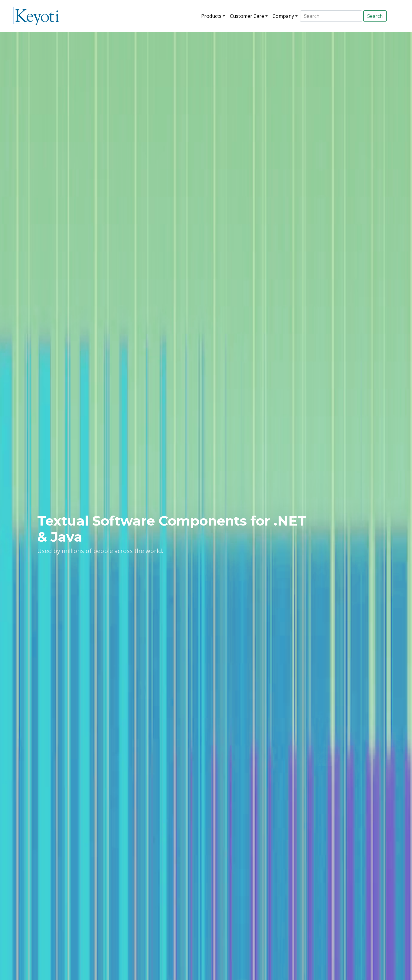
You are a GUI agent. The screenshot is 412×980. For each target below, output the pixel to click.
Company (283, 16)
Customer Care (247, 16)
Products (211, 16)
